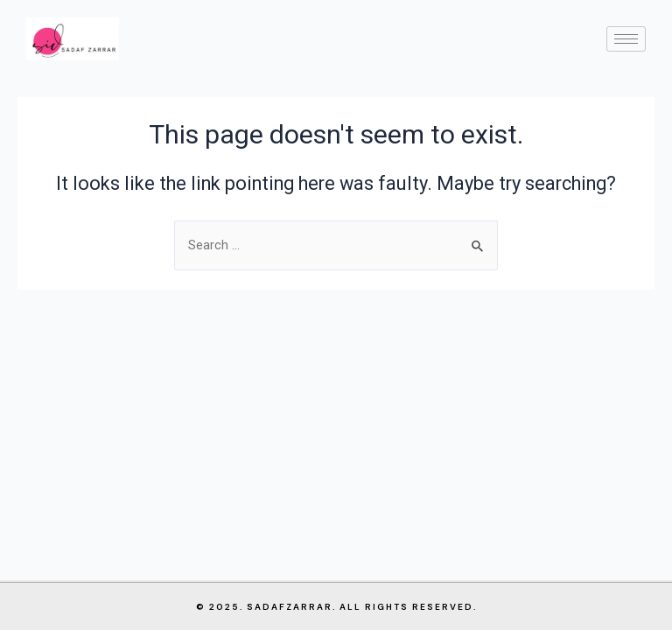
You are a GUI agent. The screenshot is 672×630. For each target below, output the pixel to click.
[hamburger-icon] (626, 39)
